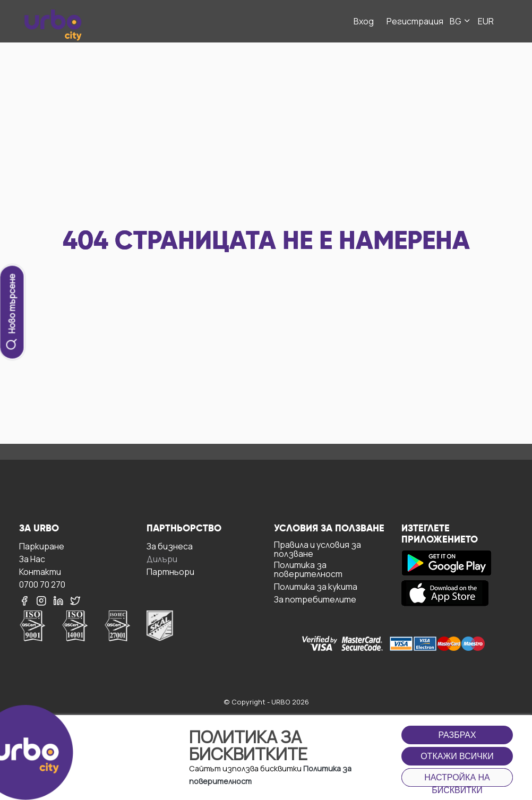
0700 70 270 (42, 584)
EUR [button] (486, 21)
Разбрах (457, 735)
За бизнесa (170, 546)
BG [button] (461, 21)
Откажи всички (457, 756)
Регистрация (415, 21)
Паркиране (42, 546)
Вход (364, 21)
